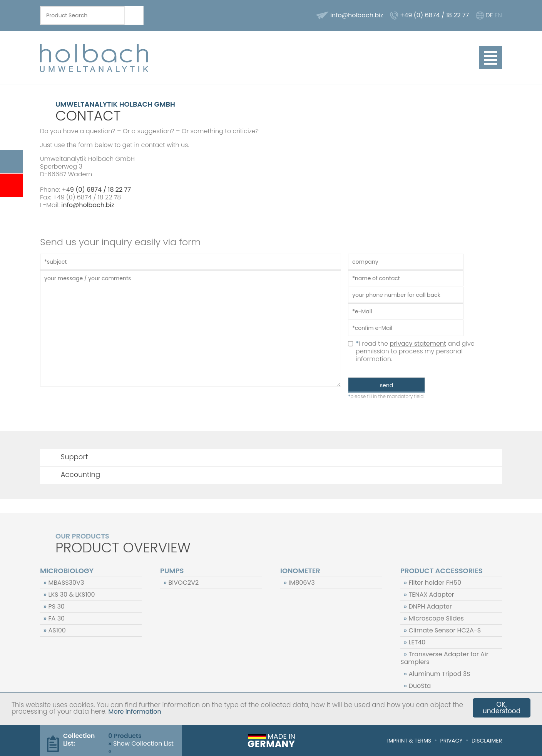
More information (135, 712)
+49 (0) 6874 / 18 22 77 (434, 15)
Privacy (452, 741)
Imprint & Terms (409, 741)
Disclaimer (487, 741)
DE (489, 15)
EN (498, 15)
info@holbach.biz (357, 15)
